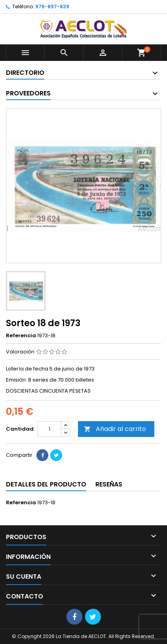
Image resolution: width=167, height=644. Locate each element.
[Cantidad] (49, 429)
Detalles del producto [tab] (46, 484)
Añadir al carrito (115, 429)
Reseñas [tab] (109, 484)
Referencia (21, 336)
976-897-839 (52, 7)
